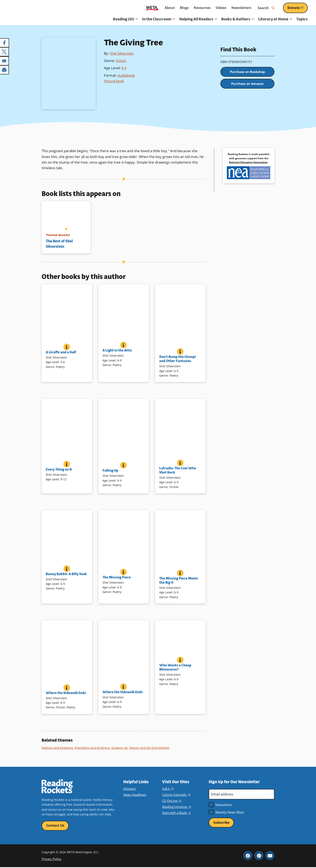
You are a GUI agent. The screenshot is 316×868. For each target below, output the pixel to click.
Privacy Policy (51, 860)
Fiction (121, 61)
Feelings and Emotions (58, 748)
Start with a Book (176, 813)
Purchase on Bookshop (247, 73)
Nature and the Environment (152, 748)
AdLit (168, 789)
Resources (202, 8)
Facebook (248, 856)
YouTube (270, 856)
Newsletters (241, 8)
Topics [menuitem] (302, 19)
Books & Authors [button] (238, 19)
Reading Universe (176, 807)
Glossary (129, 789)
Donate (298, 8)
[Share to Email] (5, 60)
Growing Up (121, 748)
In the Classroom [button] (159, 19)
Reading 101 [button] (125, 19)
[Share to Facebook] (5, 43)
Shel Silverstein (122, 53)
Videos (221, 8)
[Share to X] (5, 52)
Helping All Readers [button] (198, 19)
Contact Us (55, 826)
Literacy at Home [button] (275, 19)
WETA (152, 8)
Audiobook (126, 75)
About (170, 8)
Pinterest (259, 856)
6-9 (124, 68)
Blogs (184, 8)
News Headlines (135, 795)
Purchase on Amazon (247, 86)
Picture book (114, 81)
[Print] (5, 69)
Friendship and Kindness (93, 748)
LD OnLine (171, 801)
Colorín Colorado (176, 795)
